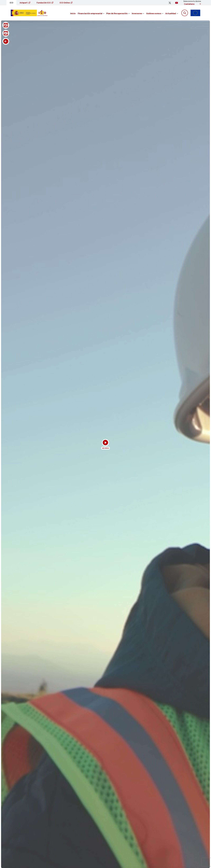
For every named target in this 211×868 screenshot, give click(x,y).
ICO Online (66, 3)
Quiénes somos (155, 13)
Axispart (25, 3)
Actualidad (172, 13)
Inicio (73, 13)
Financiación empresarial (91, 13)
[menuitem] (73, 13)
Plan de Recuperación (118, 13)
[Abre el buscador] (185, 13)
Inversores (138, 13)
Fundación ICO (45, 3)
